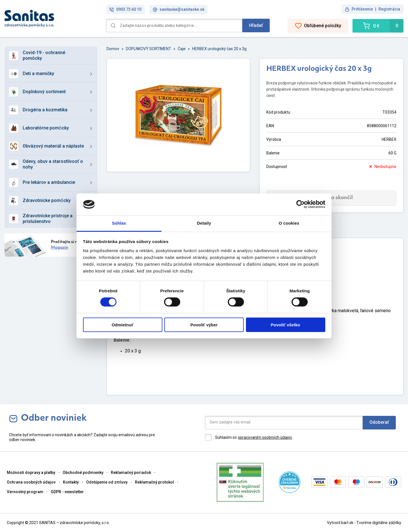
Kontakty (71, 482)
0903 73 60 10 (125, 9)
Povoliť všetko (286, 325)
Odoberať (379, 422)
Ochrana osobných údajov (31, 482)
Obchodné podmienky (83, 473)
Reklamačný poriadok (131, 473)
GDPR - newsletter (67, 492)
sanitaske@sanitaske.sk (178, 9)
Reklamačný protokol (154, 482)
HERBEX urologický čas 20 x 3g (219, 49)
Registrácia (389, 9)
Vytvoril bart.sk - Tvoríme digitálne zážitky (364, 523)
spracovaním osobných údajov (265, 437)
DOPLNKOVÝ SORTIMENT (148, 49)
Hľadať (256, 25)
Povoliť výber (204, 325)
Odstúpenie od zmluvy (107, 482)
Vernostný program (25, 492)
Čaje (182, 49)
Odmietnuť (123, 325)
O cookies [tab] (289, 223)
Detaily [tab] (204, 223)
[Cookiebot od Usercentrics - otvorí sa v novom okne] (300, 204)
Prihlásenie (362, 9)
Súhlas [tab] (119, 223)
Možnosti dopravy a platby (31, 473)
